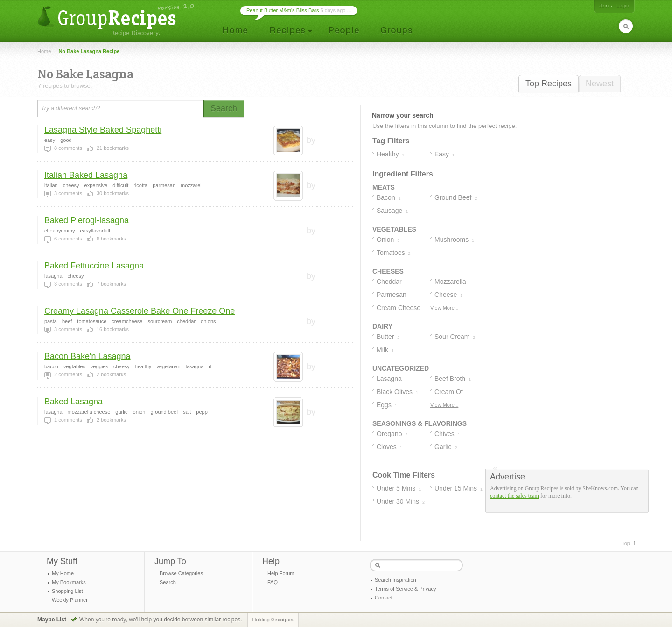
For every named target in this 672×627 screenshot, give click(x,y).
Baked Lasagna (73, 402)
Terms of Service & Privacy (405, 589)
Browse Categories (181, 573)
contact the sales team (514, 496)
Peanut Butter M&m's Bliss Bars (283, 10)
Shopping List (67, 591)
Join (604, 6)
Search (168, 582)
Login (623, 6)
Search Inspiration (395, 580)
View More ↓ (444, 308)
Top (626, 543)
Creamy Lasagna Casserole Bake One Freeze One (140, 311)
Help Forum (281, 573)
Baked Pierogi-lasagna (87, 220)
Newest (600, 84)
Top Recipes (549, 84)
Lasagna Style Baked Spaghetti (103, 130)
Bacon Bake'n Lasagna (87, 356)
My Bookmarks (69, 582)
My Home (63, 573)
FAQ (273, 582)
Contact (384, 598)
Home (44, 51)
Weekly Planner (70, 600)
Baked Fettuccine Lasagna (94, 266)
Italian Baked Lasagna (86, 175)
